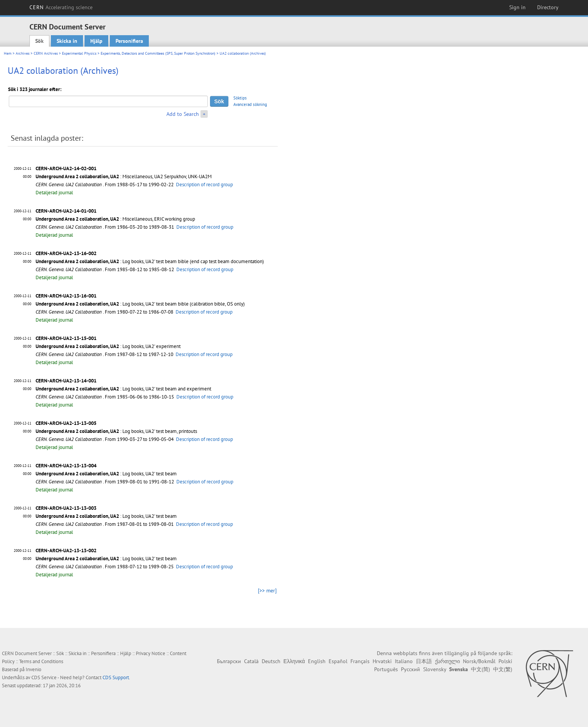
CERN (61, 7)
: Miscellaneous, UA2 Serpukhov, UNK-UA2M (124, 176)
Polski (505, 661)
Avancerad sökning (250, 104)
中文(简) (480, 669)
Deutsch (271, 661)
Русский (410, 669)
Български (229, 661)
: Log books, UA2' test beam (106, 474)
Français (360, 661)
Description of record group (204, 185)
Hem (8, 53)
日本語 (424, 661)
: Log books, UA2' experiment (108, 346)
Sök (39, 41)
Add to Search (183, 114)
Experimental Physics (79, 53)
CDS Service (44, 677)
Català (251, 661)
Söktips (240, 98)
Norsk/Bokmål (479, 661)
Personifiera (129, 41)
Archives (23, 53)
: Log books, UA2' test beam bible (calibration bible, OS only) (140, 304)
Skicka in (67, 41)
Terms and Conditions (41, 661)
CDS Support (116, 677)
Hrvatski (382, 661)
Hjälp (96, 41)
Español (338, 661)
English (317, 661)
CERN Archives (46, 53)
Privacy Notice (151, 653)
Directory (548, 7)
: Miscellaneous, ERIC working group (115, 219)
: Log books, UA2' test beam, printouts (116, 431)
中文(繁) (503, 669)
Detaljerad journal (54, 193)
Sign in (517, 7)
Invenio (33, 669)
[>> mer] (267, 590)
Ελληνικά (294, 661)
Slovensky (435, 669)
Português (386, 669)
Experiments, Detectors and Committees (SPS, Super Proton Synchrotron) (158, 53)
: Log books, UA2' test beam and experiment (123, 389)
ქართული (447, 661)
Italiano (404, 661)
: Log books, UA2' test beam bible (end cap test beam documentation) (150, 261)
